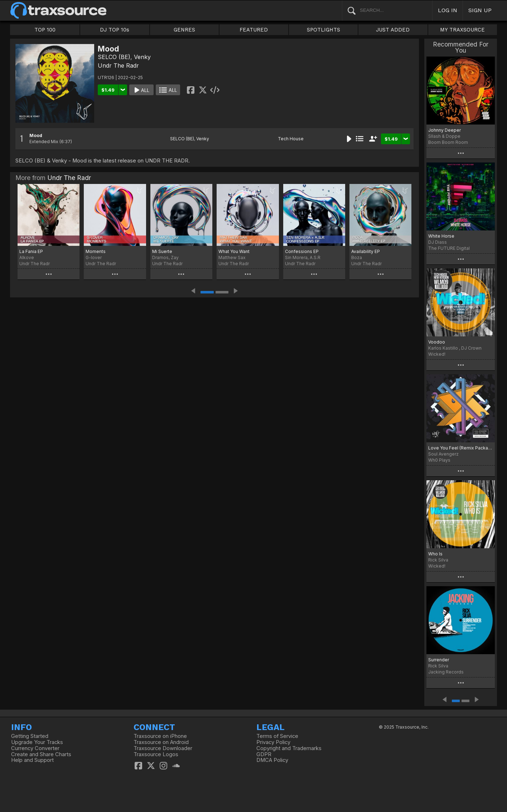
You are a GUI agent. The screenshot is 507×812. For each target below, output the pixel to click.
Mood (36, 135)
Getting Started (30, 736)
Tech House (291, 139)
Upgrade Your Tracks (37, 742)
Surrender (439, 660)
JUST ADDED (393, 30)
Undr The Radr (118, 65)
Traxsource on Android (161, 742)
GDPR (264, 754)
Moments (96, 251)
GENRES (184, 30)
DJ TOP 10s (115, 30)
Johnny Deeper (445, 130)
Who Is (435, 554)
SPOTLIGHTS (323, 30)
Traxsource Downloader (163, 748)
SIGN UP (480, 10)
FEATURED (254, 30)
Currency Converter (35, 748)
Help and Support (32, 760)
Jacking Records (446, 672)
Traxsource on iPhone (160, 736)
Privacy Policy (273, 742)
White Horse (441, 236)
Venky (142, 57)
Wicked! (437, 354)
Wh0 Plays (439, 460)
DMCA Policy (272, 760)
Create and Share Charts (41, 754)
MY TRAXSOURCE (462, 30)
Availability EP (366, 251)
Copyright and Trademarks (289, 748)
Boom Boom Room (448, 142)
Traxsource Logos (156, 754)
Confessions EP (302, 251)
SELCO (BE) (114, 57)
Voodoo (437, 342)
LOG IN (448, 10)
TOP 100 (45, 30)
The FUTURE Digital (449, 248)
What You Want (234, 251)
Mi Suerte (162, 251)
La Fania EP (31, 251)
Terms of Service (277, 736)
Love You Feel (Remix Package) (461, 448)
